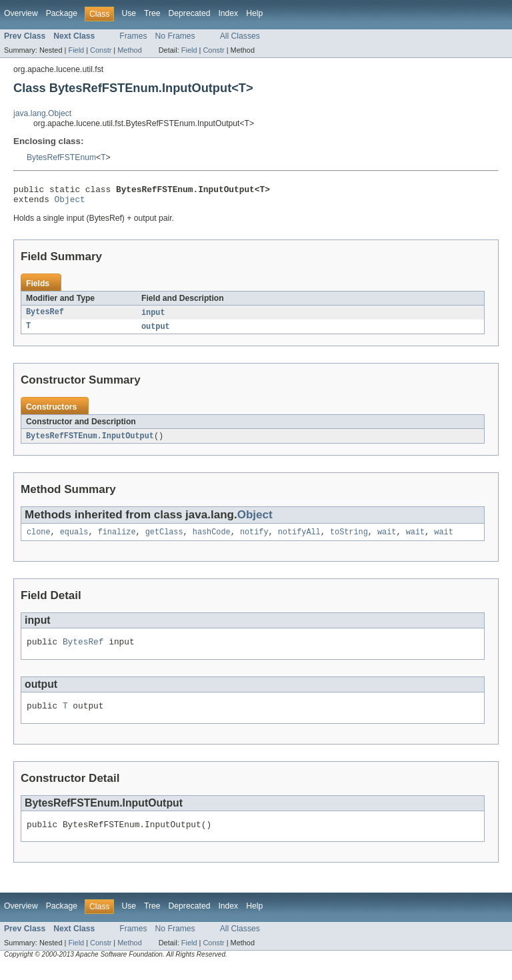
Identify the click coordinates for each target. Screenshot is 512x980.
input (153, 317)
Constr (101, 50)
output (156, 332)
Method (129, 50)
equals (74, 539)
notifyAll (299, 539)
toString (349, 539)
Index (228, 13)
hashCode (212, 539)
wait (387, 539)
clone (39, 539)
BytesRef (45, 317)
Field (76, 50)
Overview (21, 13)
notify (254, 539)
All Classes (240, 36)
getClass (164, 539)
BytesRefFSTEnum (61, 157)
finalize (117, 539)
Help (254, 13)
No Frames (175, 36)
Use (129, 13)
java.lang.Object (42, 113)
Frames (133, 36)
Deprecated (190, 13)
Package (62, 13)
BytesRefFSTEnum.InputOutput (90, 442)
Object (70, 203)
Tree (152, 13)
